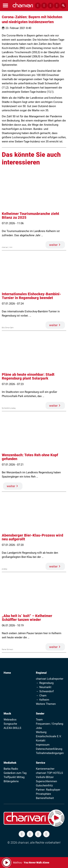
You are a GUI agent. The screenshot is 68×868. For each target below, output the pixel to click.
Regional (41, 673)
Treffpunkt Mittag (14, 777)
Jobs (39, 728)
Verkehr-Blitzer (45, 777)
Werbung (41, 732)
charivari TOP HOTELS (49, 773)
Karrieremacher (45, 769)
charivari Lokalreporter (50, 679)
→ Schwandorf (45, 691)
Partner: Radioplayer (48, 790)
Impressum (43, 745)
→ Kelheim (43, 700)
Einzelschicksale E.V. (49, 736)
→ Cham (41, 696)
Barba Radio (11, 769)
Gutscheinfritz (44, 785)
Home (7, 673)
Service (41, 763)
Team (39, 720)
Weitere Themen (46, 704)
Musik (7, 714)
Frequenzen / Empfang (50, 724)
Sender (40, 714)
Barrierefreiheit (45, 798)
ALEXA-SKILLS (12, 728)
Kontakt (41, 741)
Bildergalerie (11, 781)
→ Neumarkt (44, 687)
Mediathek (10, 763)
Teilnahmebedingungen (50, 753)
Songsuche (10, 724)
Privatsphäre (43, 794)
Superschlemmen (46, 781)
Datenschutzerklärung (49, 749)
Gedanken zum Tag (15, 773)
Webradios (10, 720)
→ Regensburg (45, 683)
